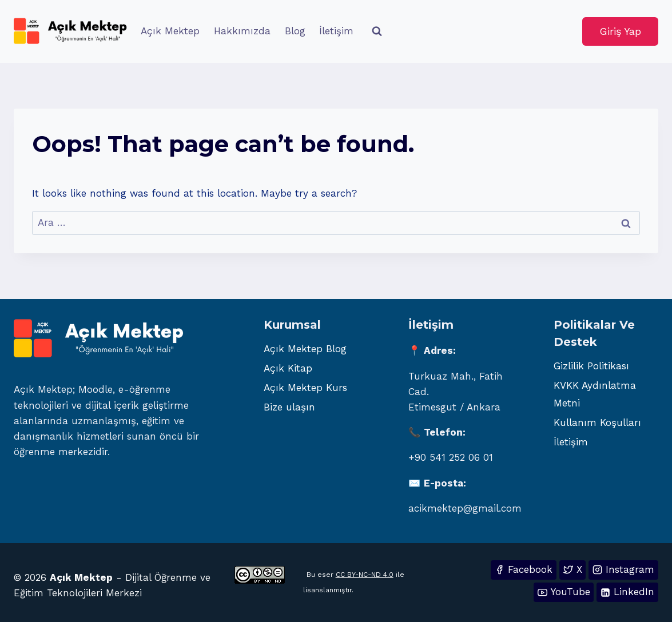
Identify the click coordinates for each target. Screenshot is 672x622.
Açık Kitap (288, 368)
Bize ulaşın (289, 407)
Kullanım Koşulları (597, 422)
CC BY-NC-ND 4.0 (365, 575)
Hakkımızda (242, 31)
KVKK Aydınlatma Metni (595, 394)
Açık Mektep (170, 31)
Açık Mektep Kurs (305, 388)
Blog (295, 31)
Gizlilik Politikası (591, 366)
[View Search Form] (377, 31)
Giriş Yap (620, 31)
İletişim (336, 31)
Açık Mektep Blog (305, 349)
